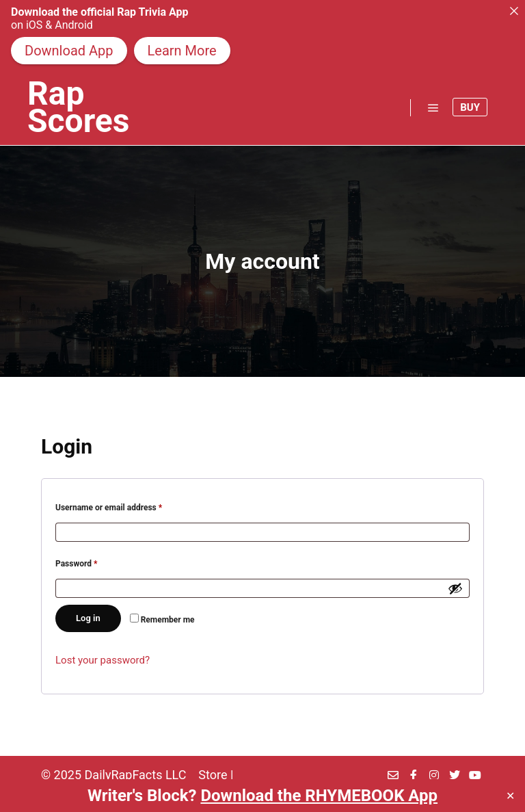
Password (93, 562)
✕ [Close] (510, 796)
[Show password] (455, 588)
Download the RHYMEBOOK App (319, 796)
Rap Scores (78, 107)
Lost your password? (103, 660)
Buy (470, 107)
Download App (69, 51)
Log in (88, 618)
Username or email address (125, 506)
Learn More (182, 51)
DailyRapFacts (124, 775)
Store (213, 775)
